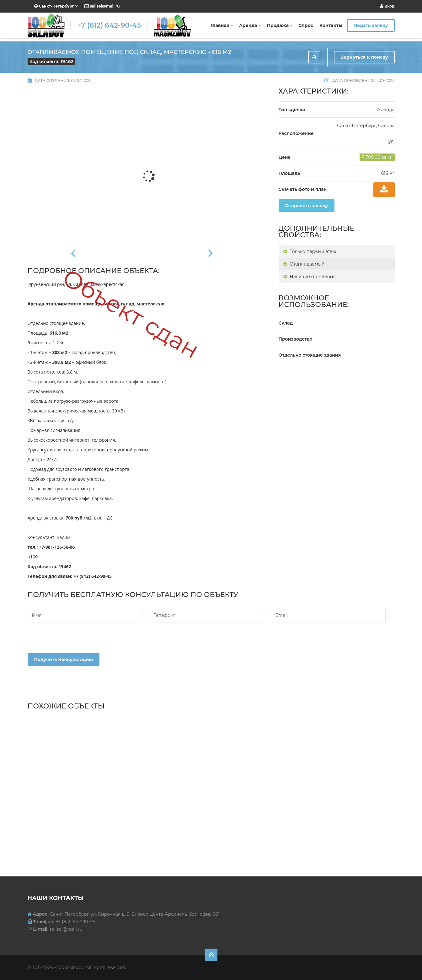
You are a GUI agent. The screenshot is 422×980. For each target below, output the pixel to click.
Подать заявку (371, 25)
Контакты (331, 25)
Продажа (280, 25)
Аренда (250, 25)
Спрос (306, 25)
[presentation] (75, 641)
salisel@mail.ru (102, 6)
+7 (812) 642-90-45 (109, 25)
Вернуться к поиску (364, 57)
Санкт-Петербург (56, 6)
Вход (387, 6)
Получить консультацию (64, 660)
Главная (222, 25)
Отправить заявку (307, 206)
